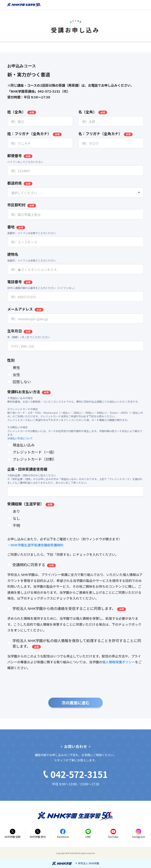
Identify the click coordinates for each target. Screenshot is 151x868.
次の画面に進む (76, 703)
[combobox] (75, 193)
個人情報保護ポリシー (119, 662)
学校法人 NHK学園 (89, 863)
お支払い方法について (20, 438)
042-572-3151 (76, 774)
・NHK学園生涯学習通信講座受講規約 (35, 545)
